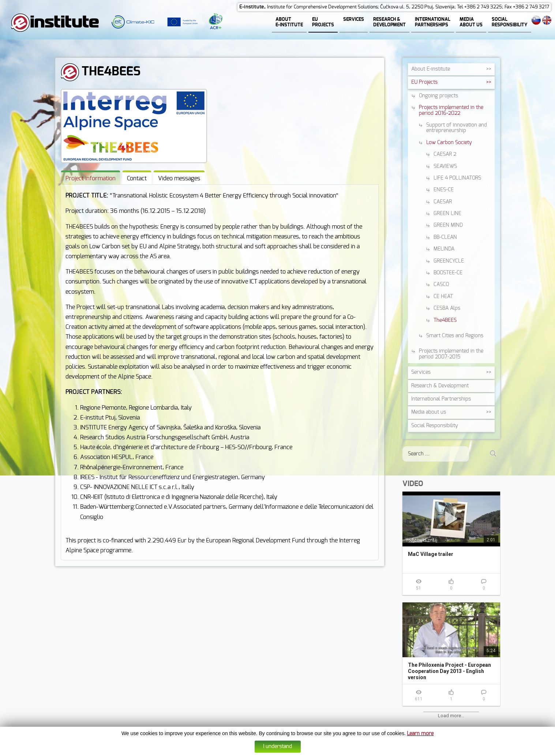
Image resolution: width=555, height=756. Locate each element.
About (431, 69)
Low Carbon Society (449, 143)
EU (424, 83)
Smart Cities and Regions (455, 336)
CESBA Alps (447, 309)
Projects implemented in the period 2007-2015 (451, 354)
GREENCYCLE (449, 262)
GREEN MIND (448, 226)
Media (429, 413)
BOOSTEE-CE (448, 273)
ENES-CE (444, 190)
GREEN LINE (447, 214)
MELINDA (444, 249)
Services (421, 373)
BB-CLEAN (445, 238)
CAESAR (443, 202)
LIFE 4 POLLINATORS (457, 178)
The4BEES (445, 321)
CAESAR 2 (445, 155)
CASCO (441, 285)
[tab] (91, 178)
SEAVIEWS (445, 167)
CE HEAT (443, 297)
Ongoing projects (438, 96)
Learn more (420, 734)
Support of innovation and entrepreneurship (457, 128)
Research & (440, 386)
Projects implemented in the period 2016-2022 (451, 111)
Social (435, 426)
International (441, 399)
